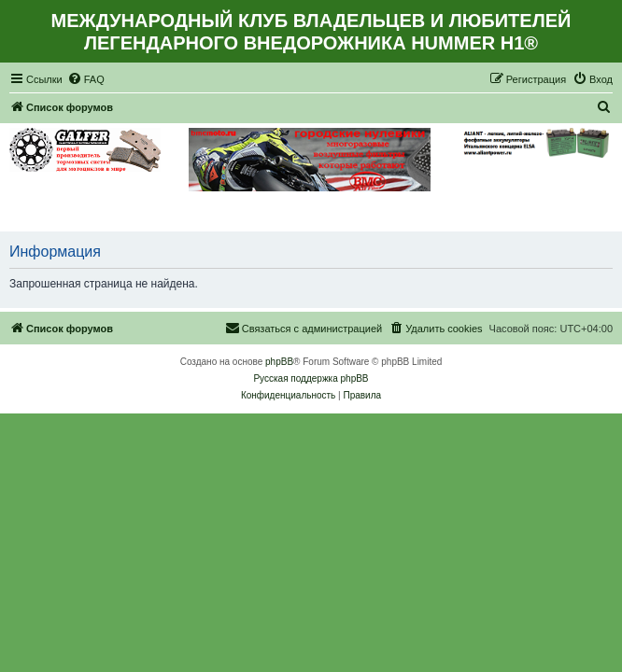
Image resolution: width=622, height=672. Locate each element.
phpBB (279, 362)
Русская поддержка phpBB (311, 378)
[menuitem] (86, 79)
